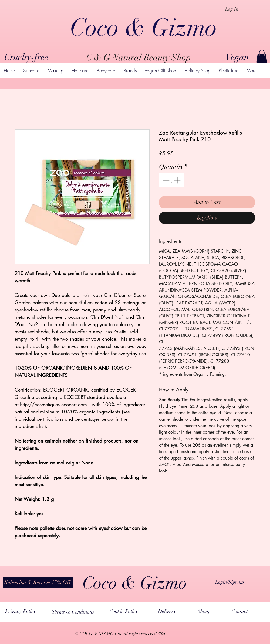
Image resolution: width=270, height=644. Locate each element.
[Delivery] (167, 611)
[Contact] (240, 611)
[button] (262, 56)
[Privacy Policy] (20, 611)
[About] (203, 612)
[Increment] (178, 180)
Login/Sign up (230, 582)
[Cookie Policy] (124, 611)
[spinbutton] (172, 180)
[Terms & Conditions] (73, 612)
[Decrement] (166, 180)
